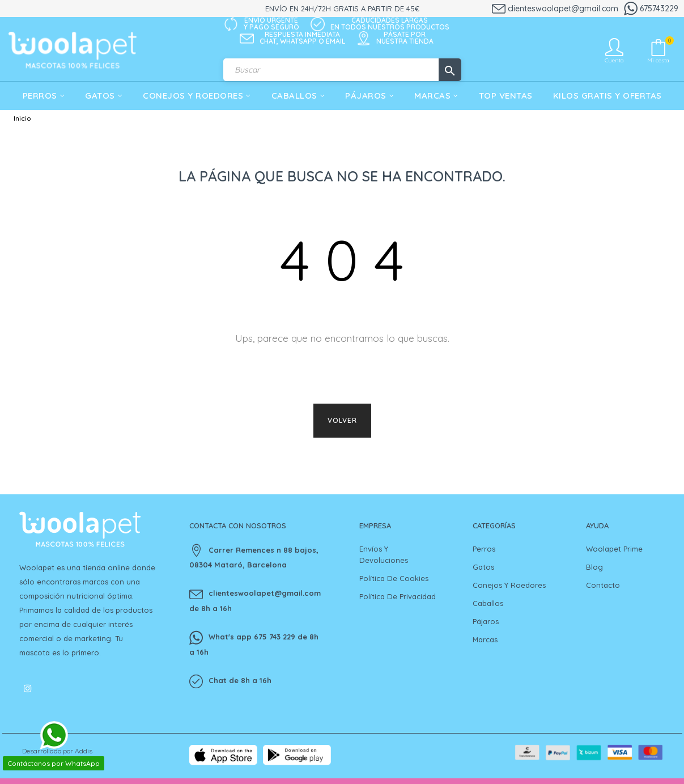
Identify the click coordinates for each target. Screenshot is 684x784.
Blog (594, 567)
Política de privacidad (398, 596)
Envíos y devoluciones (384, 554)
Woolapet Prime (614, 549)
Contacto (603, 585)
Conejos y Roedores (509, 585)
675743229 (651, 9)
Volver (342, 420)
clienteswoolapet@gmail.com (555, 9)
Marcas (485, 639)
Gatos (483, 567)
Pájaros (486, 621)
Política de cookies (394, 578)
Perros (484, 549)
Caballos (488, 603)
